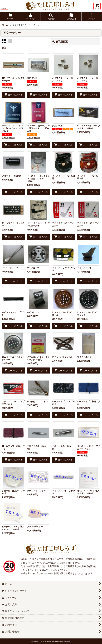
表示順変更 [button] (60, 42)
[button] (4, 6)
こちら (47, 570)
